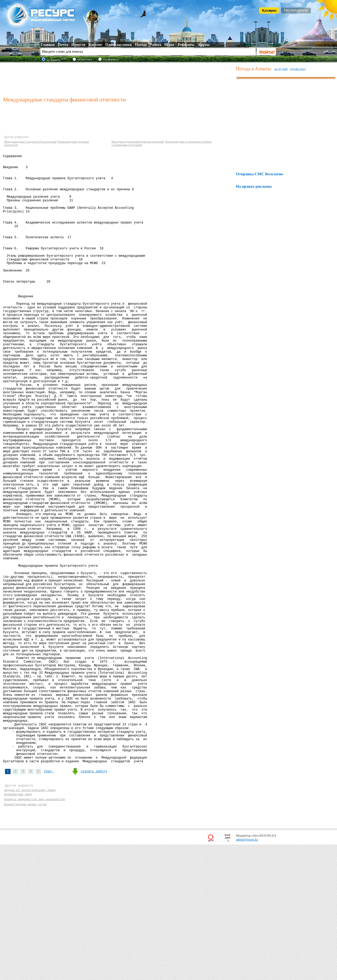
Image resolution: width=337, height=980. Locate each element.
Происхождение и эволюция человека (188, 142)
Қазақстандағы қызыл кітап (26, 939)
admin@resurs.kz (247, 975)
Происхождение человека (73, 142)
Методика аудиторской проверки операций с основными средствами (138, 143)
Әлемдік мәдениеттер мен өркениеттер (34, 934)
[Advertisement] (118, 79)
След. (49, 902)
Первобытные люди (18, 929)
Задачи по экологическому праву (30, 924)
